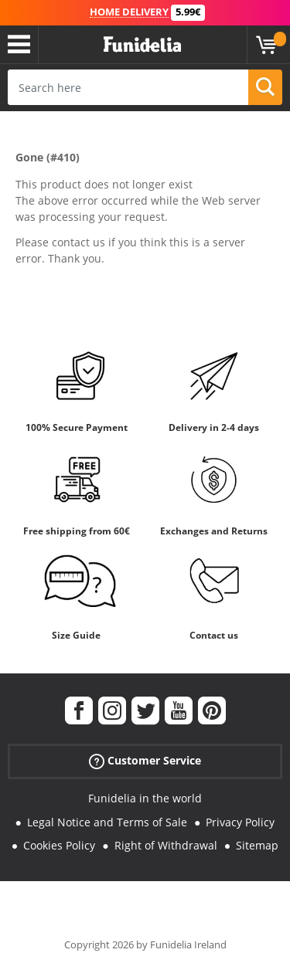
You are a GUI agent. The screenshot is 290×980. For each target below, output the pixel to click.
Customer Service (145, 761)
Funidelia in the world (145, 798)
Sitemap (257, 845)
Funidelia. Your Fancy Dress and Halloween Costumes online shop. (142, 45)
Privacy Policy (240, 822)
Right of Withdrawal (166, 845)
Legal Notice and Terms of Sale (107, 822)
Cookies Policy (59, 845)
